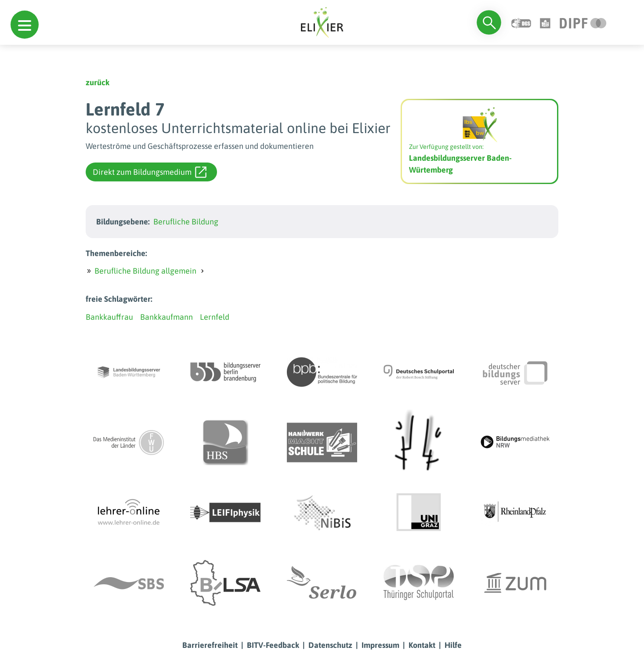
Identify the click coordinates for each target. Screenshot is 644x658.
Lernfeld (215, 317)
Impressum (380, 645)
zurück (98, 82)
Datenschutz (330, 645)
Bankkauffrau (109, 317)
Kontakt (422, 645)
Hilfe (453, 645)
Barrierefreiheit (210, 645)
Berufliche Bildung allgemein (145, 271)
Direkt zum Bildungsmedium (150, 172)
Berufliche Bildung (186, 222)
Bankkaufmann (166, 317)
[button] (25, 25)
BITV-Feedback (273, 645)
